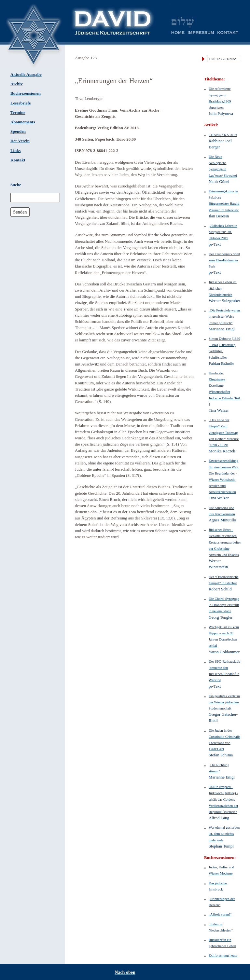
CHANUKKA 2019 (223, 135)
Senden (20, 212)
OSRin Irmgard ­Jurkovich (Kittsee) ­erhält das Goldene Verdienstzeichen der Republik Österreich (223, 799)
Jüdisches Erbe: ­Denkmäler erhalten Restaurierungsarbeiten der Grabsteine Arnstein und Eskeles (225, 542)
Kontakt (18, 160)
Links (15, 151)
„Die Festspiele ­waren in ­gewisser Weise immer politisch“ (224, 316)
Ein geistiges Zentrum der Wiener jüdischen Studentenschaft (224, 702)
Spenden (18, 131)
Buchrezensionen (26, 93)
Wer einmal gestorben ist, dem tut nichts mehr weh (224, 834)
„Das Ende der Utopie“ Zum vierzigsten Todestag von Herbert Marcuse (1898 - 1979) (224, 432)
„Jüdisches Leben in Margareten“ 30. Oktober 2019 (223, 232)
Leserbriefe (21, 103)
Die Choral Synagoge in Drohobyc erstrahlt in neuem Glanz (224, 605)
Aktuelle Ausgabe (26, 75)
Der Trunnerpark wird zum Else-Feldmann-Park (224, 260)
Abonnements (23, 122)
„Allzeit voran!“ (220, 914)
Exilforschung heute (223, 955)
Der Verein (20, 141)
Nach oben (125, 972)
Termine (18, 113)
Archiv (16, 84)
